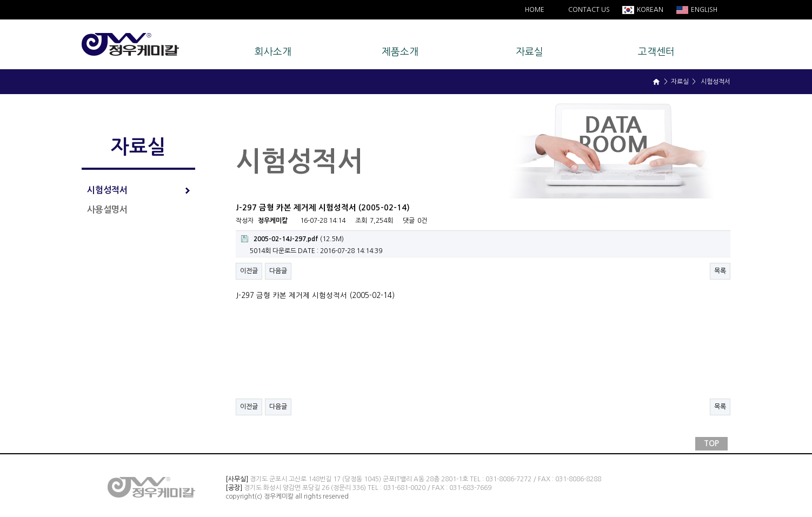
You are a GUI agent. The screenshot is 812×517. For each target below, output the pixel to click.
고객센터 (656, 52)
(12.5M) (292, 239)
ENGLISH (703, 10)
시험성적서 (138, 190)
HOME (535, 10)
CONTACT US (589, 10)
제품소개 (400, 52)
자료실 (530, 52)
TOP (711, 443)
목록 (720, 271)
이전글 (249, 271)
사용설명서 (107, 210)
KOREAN (649, 10)
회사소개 (273, 52)
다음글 (278, 271)
